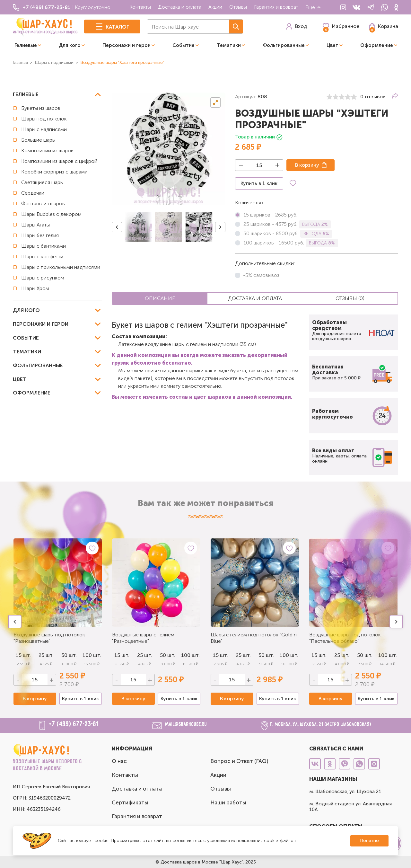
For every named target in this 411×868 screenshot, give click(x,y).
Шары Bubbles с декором (51, 214)
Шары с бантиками (44, 246)
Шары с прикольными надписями (61, 267)
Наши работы (228, 802)
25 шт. (145, 655)
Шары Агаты (35, 225)
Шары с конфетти (42, 257)
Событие (184, 45)
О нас (119, 761)
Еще (313, 7)
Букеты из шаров (41, 108)
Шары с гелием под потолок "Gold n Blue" (254, 638)
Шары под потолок (44, 119)
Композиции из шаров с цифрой (59, 161)
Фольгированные (284, 45)
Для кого (70, 45)
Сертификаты (130, 802)
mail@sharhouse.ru (186, 725)
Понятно (369, 841)
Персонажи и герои (127, 45)
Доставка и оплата (180, 7)
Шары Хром (35, 288)
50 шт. (168, 655)
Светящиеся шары (42, 182)
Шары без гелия (40, 235)
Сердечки (33, 193)
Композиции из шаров (47, 151)
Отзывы (238, 7)
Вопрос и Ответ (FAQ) (239, 761)
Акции (215, 7)
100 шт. (92, 655)
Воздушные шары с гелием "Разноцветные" (143, 638)
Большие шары (38, 140)
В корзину (307, 165)
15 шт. (122, 655)
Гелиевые (26, 45)
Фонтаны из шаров (43, 204)
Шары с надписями (44, 129)
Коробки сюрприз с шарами (54, 172)
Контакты (140, 7)
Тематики (229, 45)
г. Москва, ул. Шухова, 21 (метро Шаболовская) (321, 725)
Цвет (332, 45)
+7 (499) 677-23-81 (74, 724)
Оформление (377, 45)
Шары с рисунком (43, 278)
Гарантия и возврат (276, 7)
